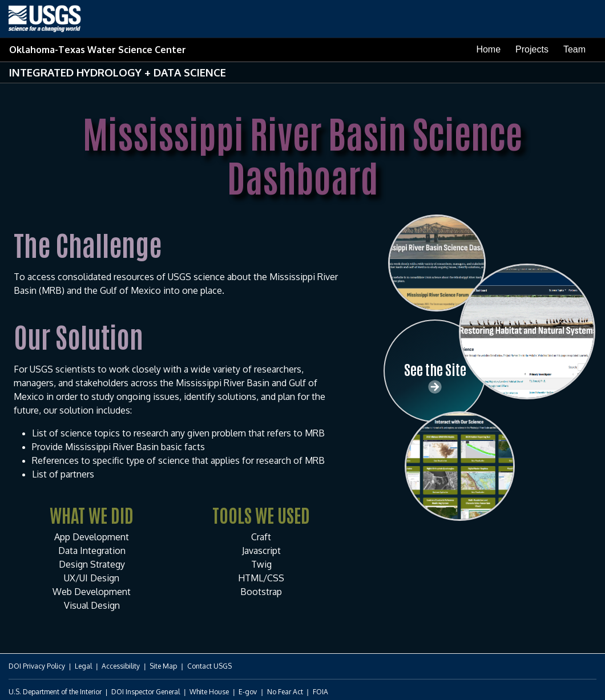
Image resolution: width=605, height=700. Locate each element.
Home (488, 49)
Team (574, 49)
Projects (532, 49)
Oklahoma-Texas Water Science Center (98, 50)
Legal (83, 666)
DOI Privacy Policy (37, 666)
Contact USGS (209, 666)
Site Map (163, 666)
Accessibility (121, 666)
